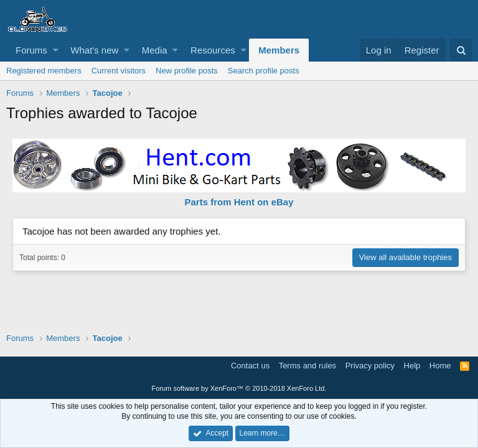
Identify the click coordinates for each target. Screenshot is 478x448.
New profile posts (187, 71)
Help (412, 366)
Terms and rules (307, 366)
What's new (94, 50)
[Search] (461, 50)
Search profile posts (264, 71)
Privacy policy (370, 366)
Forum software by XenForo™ (239, 388)
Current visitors (119, 71)
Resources (213, 50)
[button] (56, 50)
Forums (31, 50)
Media (155, 50)
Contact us (250, 366)
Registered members (44, 71)
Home (440, 366)
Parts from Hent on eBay (239, 202)
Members (279, 50)
